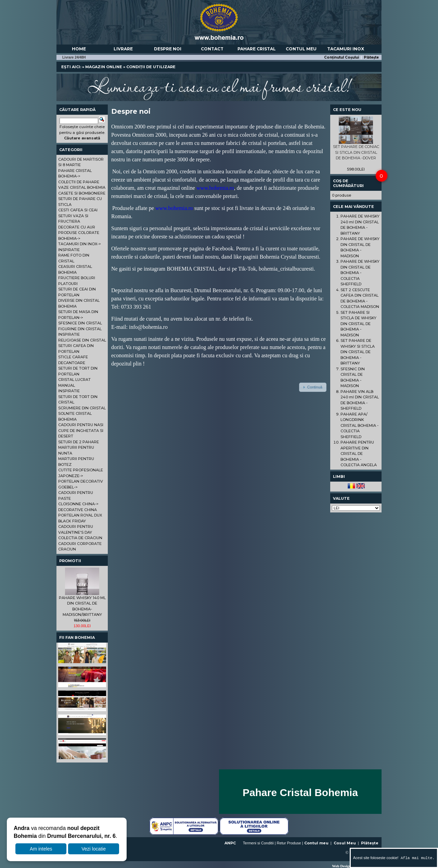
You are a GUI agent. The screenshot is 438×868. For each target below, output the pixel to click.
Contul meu (301, 49)
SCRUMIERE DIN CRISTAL (82, 408)
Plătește (371, 57)
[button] (313, 387)
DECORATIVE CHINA (78, 510)
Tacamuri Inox (346, 49)
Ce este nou (347, 110)
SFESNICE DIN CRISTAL (80, 323)
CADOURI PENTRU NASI (81, 425)
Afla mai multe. (416, 858)
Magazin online (104, 67)
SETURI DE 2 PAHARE (79, 442)
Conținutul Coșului (342, 57)
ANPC (230, 843)
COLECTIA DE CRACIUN (80, 538)
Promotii (70, 561)
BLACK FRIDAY (72, 521)
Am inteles (41, 849)
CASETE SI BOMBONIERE (82, 193)
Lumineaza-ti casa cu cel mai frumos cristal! (219, 86)
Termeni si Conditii (258, 843)
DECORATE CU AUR (77, 227)
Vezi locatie (94, 849)
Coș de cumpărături (348, 183)
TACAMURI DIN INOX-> (80, 244)
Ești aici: (71, 67)
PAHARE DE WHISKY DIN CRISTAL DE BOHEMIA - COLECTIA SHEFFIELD (360, 273)
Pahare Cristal (257, 49)
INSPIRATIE (69, 250)
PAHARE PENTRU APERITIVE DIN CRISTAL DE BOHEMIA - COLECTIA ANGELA (359, 454)
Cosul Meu (345, 843)
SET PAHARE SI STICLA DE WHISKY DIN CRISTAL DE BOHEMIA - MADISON (358, 324)
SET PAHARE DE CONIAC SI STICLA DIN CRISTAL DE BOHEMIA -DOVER (356, 152)
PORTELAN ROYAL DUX (80, 515)
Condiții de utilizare (151, 67)
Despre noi (168, 49)
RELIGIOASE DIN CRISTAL (82, 340)
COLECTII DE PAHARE (79, 182)
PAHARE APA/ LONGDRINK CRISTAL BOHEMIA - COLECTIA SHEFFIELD (359, 425)
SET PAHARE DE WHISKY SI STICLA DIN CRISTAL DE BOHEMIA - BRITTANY (358, 352)
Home (79, 49)
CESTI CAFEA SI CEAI (78, 210)
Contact (212, 49)
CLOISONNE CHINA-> (78, 504)
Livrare (123, 49)
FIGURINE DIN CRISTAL (80, 329)
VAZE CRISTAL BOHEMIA (82, 187)
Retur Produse (289, 843)
